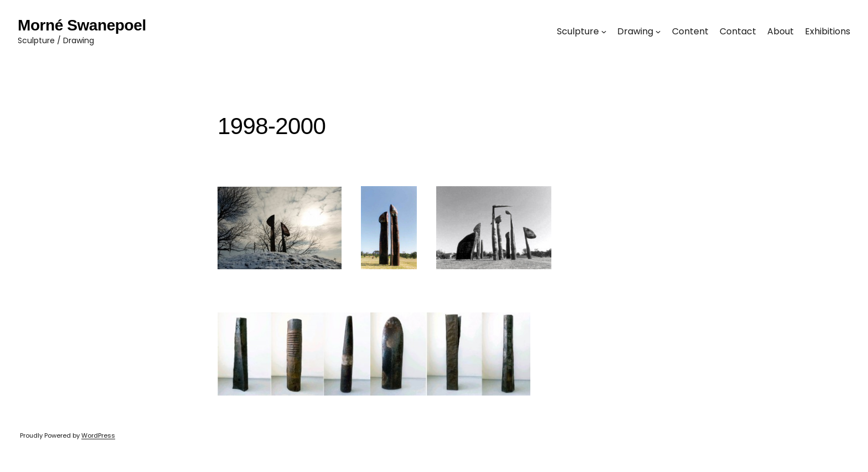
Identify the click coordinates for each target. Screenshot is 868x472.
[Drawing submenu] (658, 32)
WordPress (98, 435)
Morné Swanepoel (82, 25)
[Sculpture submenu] (604, 32)
